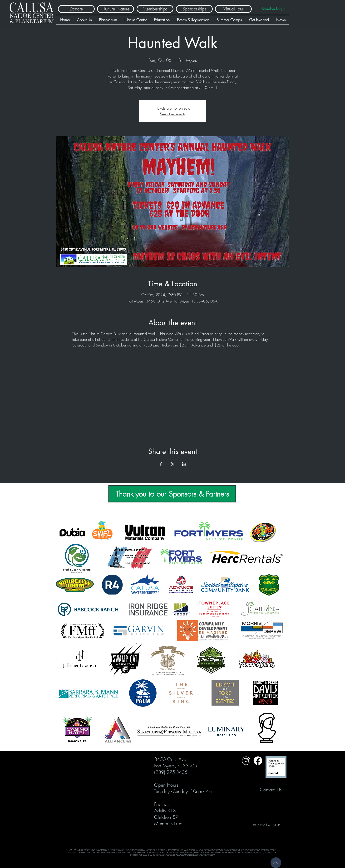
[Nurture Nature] (116, 9)
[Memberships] (155, 9)
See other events (173, 114)
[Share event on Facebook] (161, 464)
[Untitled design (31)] (258, 761)
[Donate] (76, 9)
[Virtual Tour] (233, 9)
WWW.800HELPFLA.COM (139, 853)
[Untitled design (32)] (246, 761)
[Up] (276, 863)
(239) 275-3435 (171, 772)
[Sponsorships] (194, 9)
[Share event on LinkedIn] (184, 464)
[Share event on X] (173, 464)
